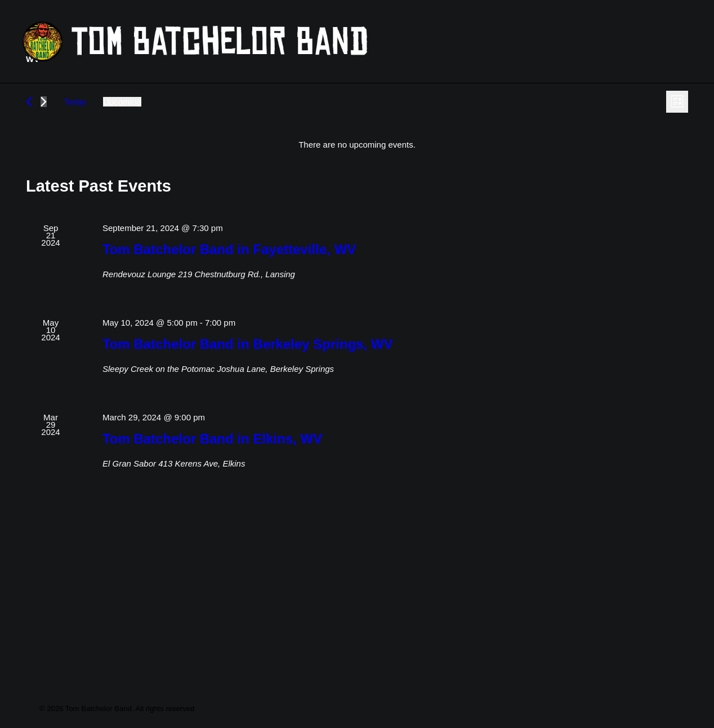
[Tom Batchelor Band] (267, 41)
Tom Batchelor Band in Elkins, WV (212, 521)
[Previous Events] (29, 185)
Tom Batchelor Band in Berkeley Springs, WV (248, 427)
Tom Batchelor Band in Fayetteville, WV (229, 332)
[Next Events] (44, 185)
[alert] (357, 227)
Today (75, 185)
